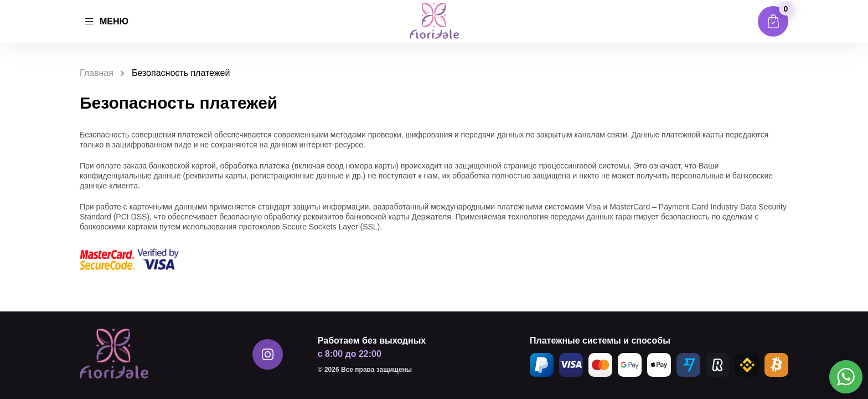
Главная (97, 73)
